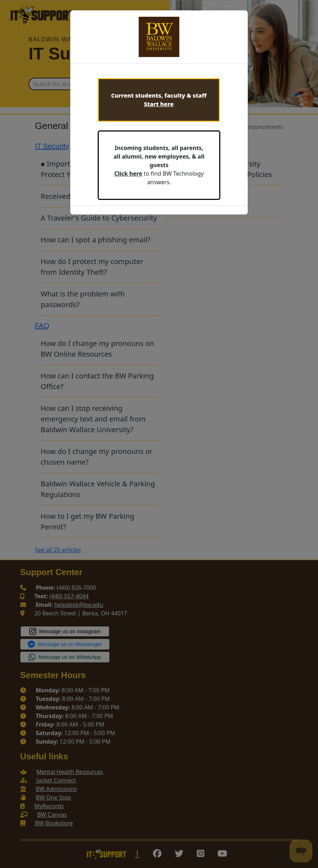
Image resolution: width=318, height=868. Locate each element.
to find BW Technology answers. (159, 165)
